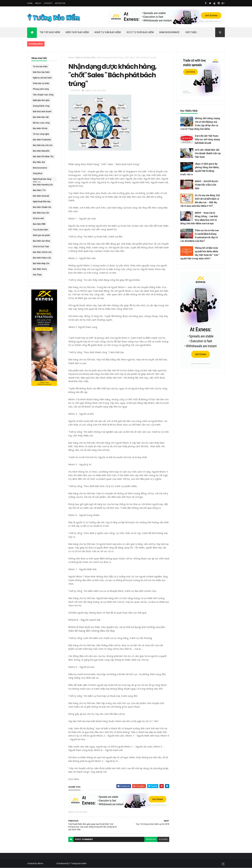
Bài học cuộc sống (41, 123)
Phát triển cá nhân (41, 83)
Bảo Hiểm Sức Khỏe (42, 241)
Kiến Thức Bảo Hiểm (77, 32)
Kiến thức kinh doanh (42, 112)
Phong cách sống (41, 89)
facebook (151, 839)
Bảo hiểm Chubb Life (42, 207)
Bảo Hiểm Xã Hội (40, 128)
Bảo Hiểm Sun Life (41, 213)
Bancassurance (170, 32)
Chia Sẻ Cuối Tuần (41, 247)
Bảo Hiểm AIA (39, 162)
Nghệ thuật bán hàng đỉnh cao (42, 180)
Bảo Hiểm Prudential (42, 140)
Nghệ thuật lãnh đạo (42, 202)
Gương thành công (41, 106)
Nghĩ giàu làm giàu (41, 100)
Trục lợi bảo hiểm (40, 230)
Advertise (60, 3)
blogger (163, 839)
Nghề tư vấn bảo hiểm (42, 78)
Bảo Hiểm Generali (41, 196)
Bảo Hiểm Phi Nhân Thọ (43, 157)
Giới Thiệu (191, 32)
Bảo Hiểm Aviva (40, 269)
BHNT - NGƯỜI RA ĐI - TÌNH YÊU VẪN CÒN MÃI (207, 185)
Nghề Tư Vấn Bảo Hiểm (108, 32)
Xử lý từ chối (38, 218)
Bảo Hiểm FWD (39, 224)
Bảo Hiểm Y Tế (39, 190)
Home (30, 3)
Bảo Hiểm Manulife (41, 151)
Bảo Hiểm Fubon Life (42, 258)
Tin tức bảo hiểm (40, 67)
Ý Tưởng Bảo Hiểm (78, 863)
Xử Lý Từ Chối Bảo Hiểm (140, 32)
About (38, 3)
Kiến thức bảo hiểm (41, 72)
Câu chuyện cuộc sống (43, 95)
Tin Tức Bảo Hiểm (50, 32)
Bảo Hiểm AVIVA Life (42, 252)
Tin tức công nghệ (41, 134)
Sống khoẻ (38, 173)
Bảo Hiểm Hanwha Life (43, 185)
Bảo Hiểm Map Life (41, 263)
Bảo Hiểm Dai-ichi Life (43, 145)
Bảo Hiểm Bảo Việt (41, 117)
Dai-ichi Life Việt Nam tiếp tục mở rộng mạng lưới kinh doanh (207, 139)
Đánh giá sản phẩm (41, 235)
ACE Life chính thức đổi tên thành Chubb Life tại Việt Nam (208, 153)
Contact (48, 3)
